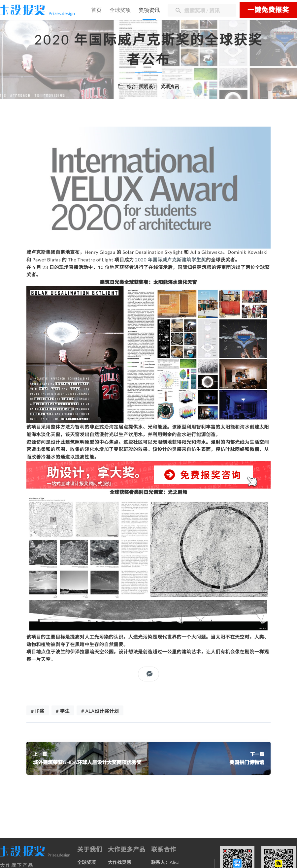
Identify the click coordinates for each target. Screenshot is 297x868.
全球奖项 (120, 10)
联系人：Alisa (165, 862)
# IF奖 (38, 711)
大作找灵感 (119, 862)
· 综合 (131, 87)
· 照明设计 (148, 87)
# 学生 (63, 711)
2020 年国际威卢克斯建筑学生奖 (170, 260)
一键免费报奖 (268, 10)
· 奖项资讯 (169, 87)
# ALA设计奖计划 (100, 711)
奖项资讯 (149, 10)
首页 (96, 10)
